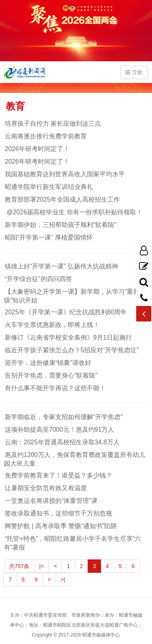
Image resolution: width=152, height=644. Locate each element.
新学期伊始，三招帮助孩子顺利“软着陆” (60, 225)
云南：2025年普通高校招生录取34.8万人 (62, 442)
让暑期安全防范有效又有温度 (45, 488)
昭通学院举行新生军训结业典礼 (49, 187)
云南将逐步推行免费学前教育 (45, 136)
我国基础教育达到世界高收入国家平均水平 (64, 174)
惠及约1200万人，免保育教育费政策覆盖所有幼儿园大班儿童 (75, 459)
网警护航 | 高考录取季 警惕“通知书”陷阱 (60, 526)
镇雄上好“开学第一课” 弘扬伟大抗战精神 (61, 266)
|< (41, 566)
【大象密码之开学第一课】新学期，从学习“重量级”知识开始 (72, 296)
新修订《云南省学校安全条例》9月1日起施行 (68, 337)
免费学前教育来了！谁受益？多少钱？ (58, 475)
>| (63, 580)
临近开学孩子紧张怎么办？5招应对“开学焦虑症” (71, 350)
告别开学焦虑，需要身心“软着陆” (51, 375)
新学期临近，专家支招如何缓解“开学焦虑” (63, 417)
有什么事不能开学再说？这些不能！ (55, 388)
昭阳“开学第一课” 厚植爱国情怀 (48, 237)
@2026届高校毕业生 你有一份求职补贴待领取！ (73, 212)
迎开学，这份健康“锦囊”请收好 (48, 363)
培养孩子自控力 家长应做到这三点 (53, 124)
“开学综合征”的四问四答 (38, 279)
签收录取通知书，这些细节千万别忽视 (58, 513)
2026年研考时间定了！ (37, 149)
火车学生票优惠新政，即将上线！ (52, 325)
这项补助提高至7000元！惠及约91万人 (59, 430)
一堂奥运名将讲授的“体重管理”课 (51, 501)
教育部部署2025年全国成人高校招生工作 (62, 199)
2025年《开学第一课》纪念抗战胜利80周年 (65, 312)
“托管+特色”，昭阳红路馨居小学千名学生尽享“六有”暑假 (72, 543)
